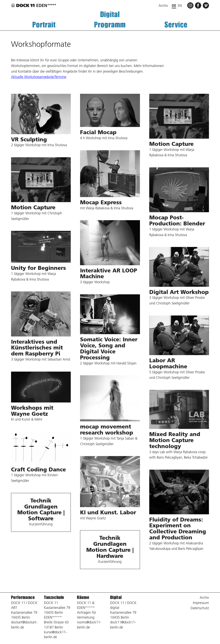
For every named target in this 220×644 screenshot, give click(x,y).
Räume (83, 597)
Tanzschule (54, 597)
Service (176, 25)
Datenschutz (200, 608)
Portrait (44, 25)
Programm (110, 25)
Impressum (201, 603)
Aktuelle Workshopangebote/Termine (39, 77)
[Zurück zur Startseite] (34, 5)
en (180, 6)
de (174, 6)
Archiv (163, 6)
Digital (110, 14)
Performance (23, 597)
